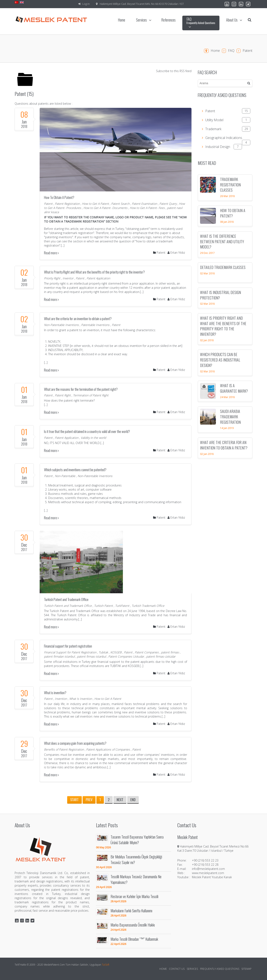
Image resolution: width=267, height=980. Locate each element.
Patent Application (98, 278)
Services (192, 969)
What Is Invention (81, 699)
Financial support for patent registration (68, 646)
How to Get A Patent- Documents (105, 208)
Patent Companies (147, 652)
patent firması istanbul (91, 656)
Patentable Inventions (95, 325)
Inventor (68, 278)
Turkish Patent (103, 606)
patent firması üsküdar (161, 656)
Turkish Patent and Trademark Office (66, 599)
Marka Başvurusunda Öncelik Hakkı (133, 925)
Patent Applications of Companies (108, 749)
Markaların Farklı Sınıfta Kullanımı (131, 911)
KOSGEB (116, 652)
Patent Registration (67, 204)
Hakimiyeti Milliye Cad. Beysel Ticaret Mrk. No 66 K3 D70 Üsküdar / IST (142, 4)
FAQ (231, 51)
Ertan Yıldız (176, 253)
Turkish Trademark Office (148, 606)
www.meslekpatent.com (208, 873)
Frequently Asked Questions (220, 969)
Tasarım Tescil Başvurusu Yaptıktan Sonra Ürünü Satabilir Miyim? (137, 840)
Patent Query (168, 204)
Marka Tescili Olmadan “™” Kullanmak (134, 939)
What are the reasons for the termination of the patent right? (81, 389)
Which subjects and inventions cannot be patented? (75, 470)
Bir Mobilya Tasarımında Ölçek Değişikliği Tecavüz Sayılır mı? (136, 859)
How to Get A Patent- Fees (147, 208)
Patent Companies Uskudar (126, 656)
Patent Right (63, 395)
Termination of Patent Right (91, 395)
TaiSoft (106, 965)
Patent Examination (144, 204)
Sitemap (246, 969)
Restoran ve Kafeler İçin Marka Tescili (134, 896)
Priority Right (52, 278)
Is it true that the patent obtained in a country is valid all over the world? (87, 431)
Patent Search (120, 204)
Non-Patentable (65, 476)
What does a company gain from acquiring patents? (75, 743)
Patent (48, 204)
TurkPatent (122, 606)
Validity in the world (93, 438)
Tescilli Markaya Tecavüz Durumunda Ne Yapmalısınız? (136, 879)
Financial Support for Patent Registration (70, 652)
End (133, 800)
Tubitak (103, 652)
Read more (51, 253)
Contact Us (177, 969)
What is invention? (55, 693)
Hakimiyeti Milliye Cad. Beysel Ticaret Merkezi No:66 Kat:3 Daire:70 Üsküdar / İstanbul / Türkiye (213, 848)
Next (120, 800)
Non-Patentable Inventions (61, 325)
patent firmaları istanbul (59, 656)
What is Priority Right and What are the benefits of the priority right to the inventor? (94, 272)
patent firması (170, 652)
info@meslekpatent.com (208, 869)
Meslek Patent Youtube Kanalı (212, 877)
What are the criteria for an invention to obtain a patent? (78, 319)
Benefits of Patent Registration (64, 749)
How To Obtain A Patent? (59, 197)
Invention (61, 699)
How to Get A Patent (95, 204)
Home (215, 51)
